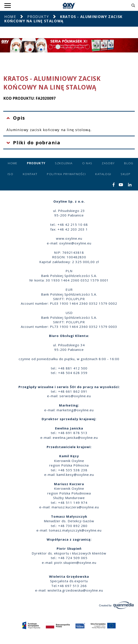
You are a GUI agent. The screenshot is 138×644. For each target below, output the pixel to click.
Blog (129, 163)
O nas (87, 163)
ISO (10, 174)
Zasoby (108, 163)
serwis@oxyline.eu (75, 396)
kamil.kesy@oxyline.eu (75, 475)
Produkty (38, 17)
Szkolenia (64, 163)
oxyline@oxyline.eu (75, 243)
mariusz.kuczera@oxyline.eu (75, 507)
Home (10, 17)
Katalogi (103, 174)
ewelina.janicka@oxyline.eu (75, 437)
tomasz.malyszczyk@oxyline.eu (75, 530)
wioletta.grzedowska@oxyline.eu (75, 590)
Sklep (126, 174)
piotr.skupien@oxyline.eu (75, 563)
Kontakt (30, 174)
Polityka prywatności (66, 174)
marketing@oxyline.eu (75, 410)
